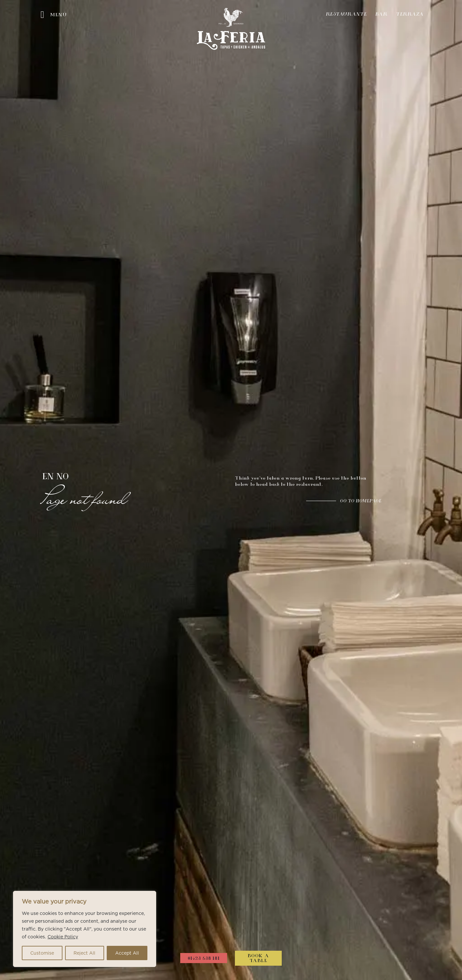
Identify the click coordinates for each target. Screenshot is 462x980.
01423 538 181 (204, 959)
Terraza (410, 15)
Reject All (84, 953)
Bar (381, 15)
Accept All (127, 953)
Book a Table (258, 959)
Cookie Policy (63, 937)
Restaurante (346, 15)
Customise (42, 953)
